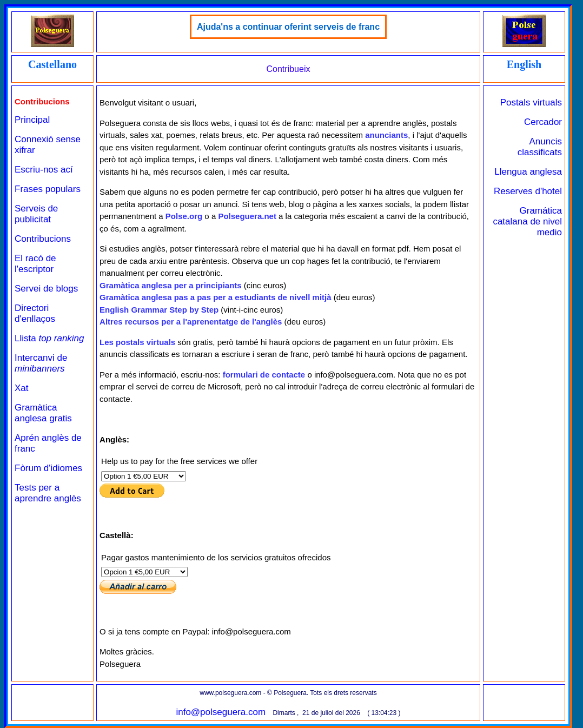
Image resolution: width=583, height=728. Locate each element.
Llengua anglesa (528, 172)
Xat (22, 388)
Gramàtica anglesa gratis (43, 413)
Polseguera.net (247, 216)
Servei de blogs (46, 289)
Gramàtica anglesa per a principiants (171, 285)
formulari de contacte (264, 375)
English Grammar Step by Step (159, 310)
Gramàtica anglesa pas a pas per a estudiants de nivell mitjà (216, 297)
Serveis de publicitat (36, 214)
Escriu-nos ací (44, 170)
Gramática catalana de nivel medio (527, 221)
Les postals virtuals (137, 342)
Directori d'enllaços (35, 313)
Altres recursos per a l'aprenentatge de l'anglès (191, 322)
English (524, 64)
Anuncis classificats (540, 147)
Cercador (543, 122)
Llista (49, 338)
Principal (32, 120)
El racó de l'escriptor (35, 264)
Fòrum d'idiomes (48, 468)
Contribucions (43, 239)
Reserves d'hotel (528, 191)
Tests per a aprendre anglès (48, 493)
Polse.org (184, 216)
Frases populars (48, 189)
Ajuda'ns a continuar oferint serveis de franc (288, 27)
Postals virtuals (531, 102)
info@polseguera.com (221, 712)
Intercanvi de (41, 363)
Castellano (52, 64)
